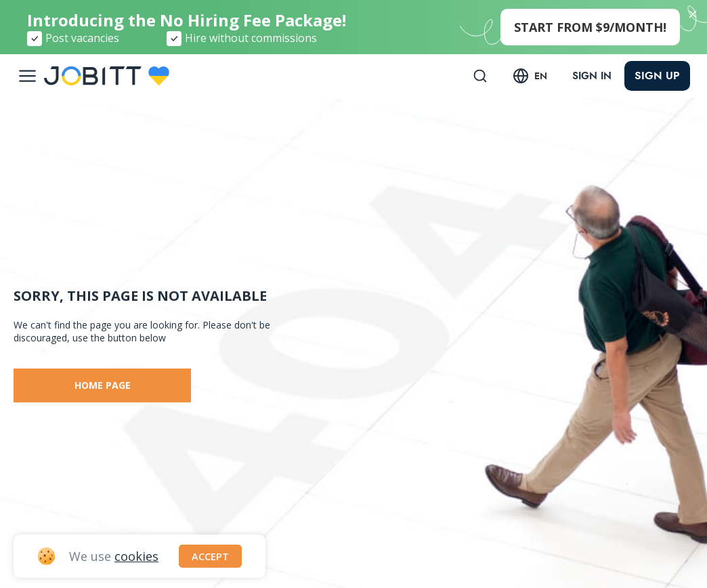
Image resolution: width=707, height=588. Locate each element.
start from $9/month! (590, 27)
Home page (103, 385)
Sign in (588, 76)
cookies (136, 555)
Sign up (657, 76)
